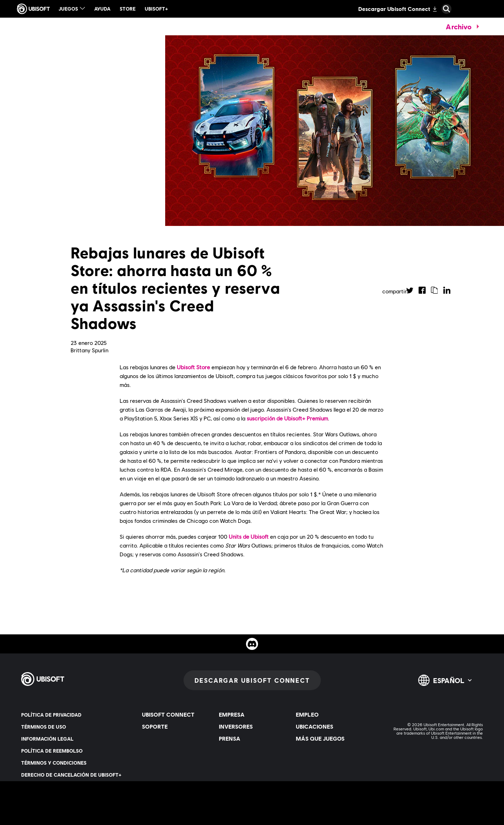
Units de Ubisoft (249, 536)
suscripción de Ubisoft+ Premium (287, 418)
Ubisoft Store (193, 367)
